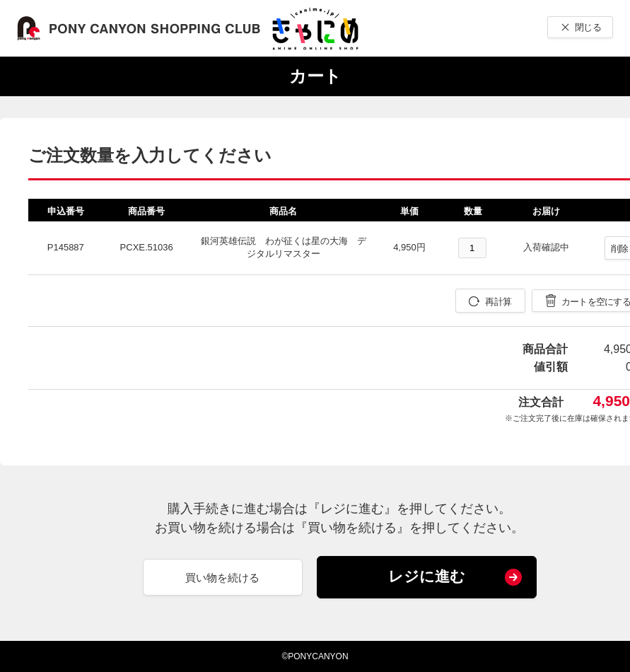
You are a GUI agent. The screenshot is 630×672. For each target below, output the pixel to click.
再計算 (498, 302)
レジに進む (427, 576)
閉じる (588, 27)
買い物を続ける (222, 578)
